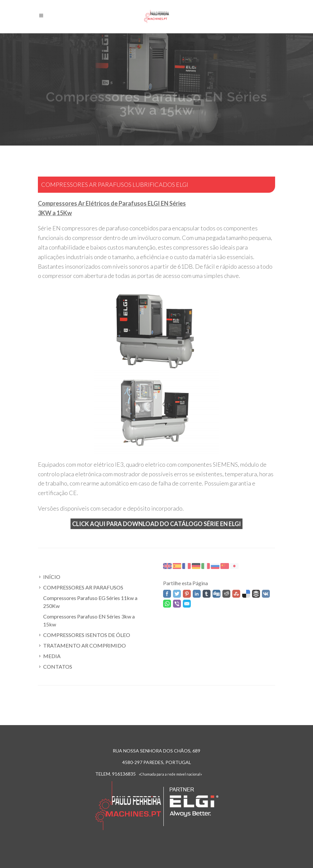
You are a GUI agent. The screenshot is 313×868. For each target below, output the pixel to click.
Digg (216, 594)
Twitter (177, 594)
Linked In (197, 594)
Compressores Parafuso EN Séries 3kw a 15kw (89, 620)
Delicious (246, 594)
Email (187, 604)
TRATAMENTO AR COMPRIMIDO (85, 645)
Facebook (167, 594)
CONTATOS (58, 667)
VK (266, 594)
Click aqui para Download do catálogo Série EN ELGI (156, 524)
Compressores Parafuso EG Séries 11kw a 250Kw (90, 602)
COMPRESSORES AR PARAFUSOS (83, 587)
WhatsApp (167, 604)
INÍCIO (52, 577)
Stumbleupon (236, 594)
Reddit (226, 594)
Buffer (256, 594)
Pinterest (187, 594)
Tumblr (207, 594)
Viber (177, 604)
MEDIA (52, 656)
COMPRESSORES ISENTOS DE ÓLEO (87, 635)
